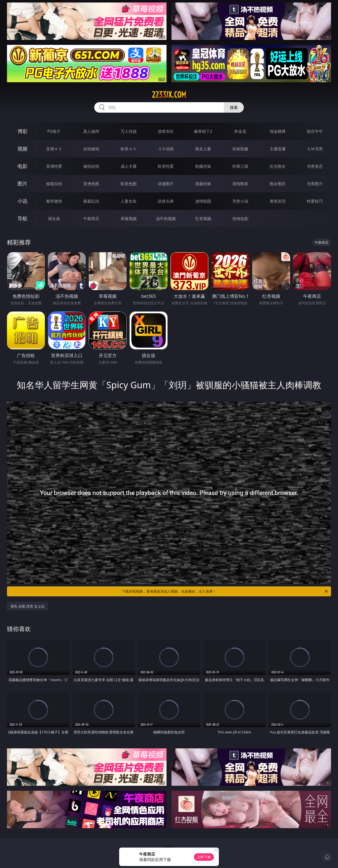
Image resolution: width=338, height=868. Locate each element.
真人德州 (91, 131)
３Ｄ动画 (166, 149)
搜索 (234, 107)
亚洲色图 (91, 184)
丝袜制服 (240, 149)
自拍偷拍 (91, 149)
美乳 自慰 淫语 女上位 (28, 606)
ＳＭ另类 (315, 149)
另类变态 (315, 166)
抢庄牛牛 (315, 131)
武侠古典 (166, 201)
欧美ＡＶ (129, 149)
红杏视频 (203, 219)
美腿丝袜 (203, 184)
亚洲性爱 (54, 166)
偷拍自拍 (91, 166)
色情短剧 (240, 219)
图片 (22, 184)
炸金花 (240, 131)
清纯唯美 (240, 184)
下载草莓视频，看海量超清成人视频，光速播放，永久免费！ (225, 591)
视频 (22, 149)
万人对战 (129, 131)
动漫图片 (166, 184)
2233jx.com (169, 95)
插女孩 (54, 219)
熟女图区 (278, 184)
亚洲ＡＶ (54, 149)
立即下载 (204, 857)
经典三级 (240, 166)
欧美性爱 (166, 166)
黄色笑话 (278, 201)
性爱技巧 (315, 201)
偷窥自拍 (54, 184)
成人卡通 (129, 166)
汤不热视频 (166, 219)
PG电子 (54, 131)
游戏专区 (166, 131)
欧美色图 (129, 184)
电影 (22, 166)
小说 (22, 201)
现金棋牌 (278, 131)
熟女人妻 (203, 149)
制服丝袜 (203, 166)
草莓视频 (129, 219)
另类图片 (315, 184)
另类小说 (240, 201)
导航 (22, 218)
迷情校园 (203, 201)
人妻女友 (129, 201)
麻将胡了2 (203, 131)
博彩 (22, 131)
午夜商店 (91, 219)
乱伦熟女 (278, 166)
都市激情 (54, 201)
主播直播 (278, 149)
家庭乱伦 (91, 201)
